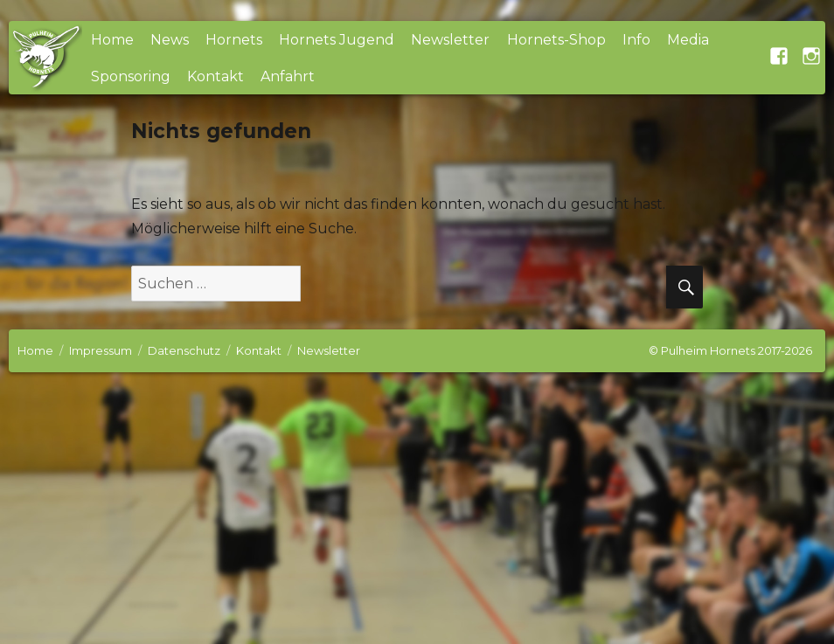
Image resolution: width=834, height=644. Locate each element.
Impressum (101, 350)
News (170, 40)
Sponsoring (131, 76)
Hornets (234, 40)
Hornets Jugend (337, 40)
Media (688, 40)
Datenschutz (184, 350)
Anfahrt (288, 76)
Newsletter (450, 40)
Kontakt (215, 76)
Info (636, 40)
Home (112, 40)
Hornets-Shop (556, 40)
